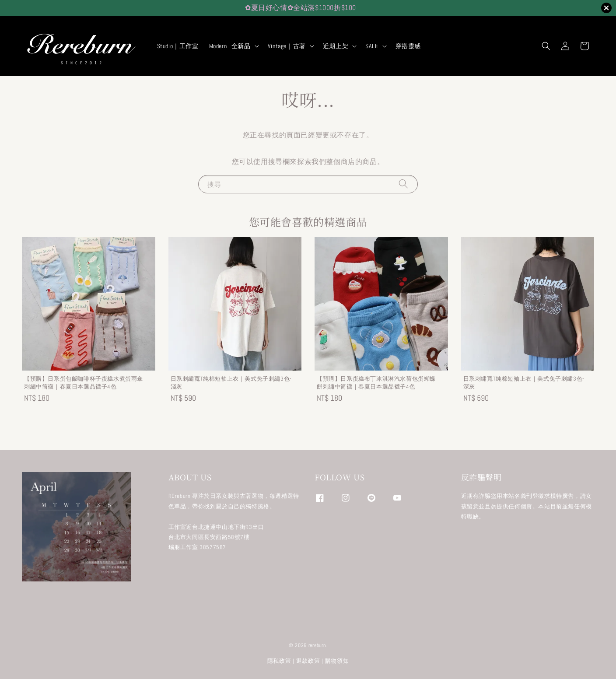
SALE (372, 46)
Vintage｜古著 (287, 46)
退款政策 (308, 661)
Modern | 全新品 (230, 46)
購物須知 (337, 661)
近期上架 (336, 46)
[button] (546, 46)
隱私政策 (279, 661)
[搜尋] (403, 184)
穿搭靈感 (408, 46)
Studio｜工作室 (178, 46)
